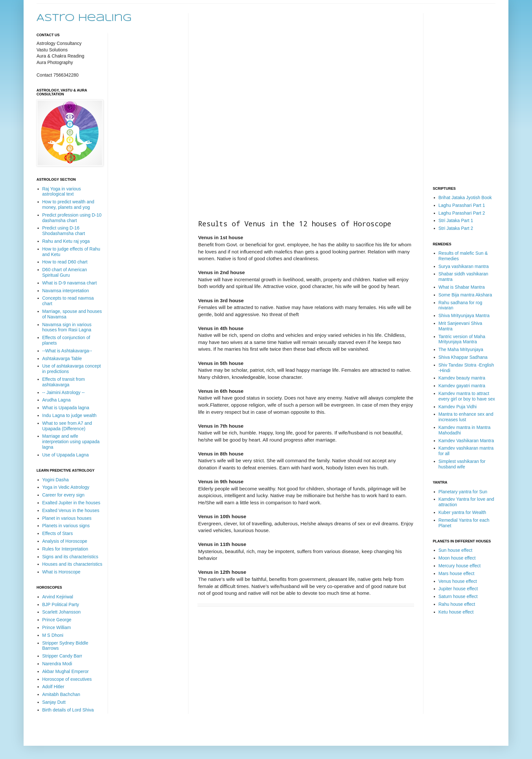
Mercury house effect (460, 566)
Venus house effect (458, 581)
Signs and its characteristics (70, 557)
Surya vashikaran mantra (464, 266)
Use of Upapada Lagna (66, 455)
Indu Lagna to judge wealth (69, 415)
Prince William (57, 627)
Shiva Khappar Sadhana (463, 357)
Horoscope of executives (67, 679)
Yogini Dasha (56, 480)
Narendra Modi (57, 664)
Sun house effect (456, 550)
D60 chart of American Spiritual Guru (65, 272)
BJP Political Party (61, 604)
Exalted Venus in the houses (71, 510)
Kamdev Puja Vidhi (458, 407)
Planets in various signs (66, 526)
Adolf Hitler (53, 687)
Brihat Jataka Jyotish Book (465, 198)
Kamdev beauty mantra (462, 378)
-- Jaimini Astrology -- (64, 392)
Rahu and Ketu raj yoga (66, 241)
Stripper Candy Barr (62, 656)
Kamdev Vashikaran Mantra (466, 441)
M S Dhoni (53, 635)
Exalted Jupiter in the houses (71, 503)
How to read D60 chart (65, 262)
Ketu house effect (456, 612)
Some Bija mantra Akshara (465, 295)
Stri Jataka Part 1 (456, 220)
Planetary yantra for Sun (463, 492)
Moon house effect (457, 558)
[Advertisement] (222, 110)
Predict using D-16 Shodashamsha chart (64, 231)
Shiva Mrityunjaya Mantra (464, 315)
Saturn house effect (458, 596)
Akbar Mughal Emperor (66, 671)
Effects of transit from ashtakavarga (64, 382)
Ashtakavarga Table (62, 358)
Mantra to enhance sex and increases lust (466, 417)
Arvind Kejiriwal (58, 597)
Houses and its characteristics (72, 564)
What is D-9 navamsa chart (70, 283)
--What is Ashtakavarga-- (67, 351)
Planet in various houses (67, 518)
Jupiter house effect (458, 589)
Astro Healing (84, 18)
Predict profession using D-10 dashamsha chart (72, 218)
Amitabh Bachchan (61, 694)
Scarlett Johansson (62, 612)
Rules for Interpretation (65, 549)
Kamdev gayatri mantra (462, 386)
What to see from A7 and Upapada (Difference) (67, 426)
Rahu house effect (457, 604)
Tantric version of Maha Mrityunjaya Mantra (462, 339)
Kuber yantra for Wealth (463, 512)
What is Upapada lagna (66, 408)
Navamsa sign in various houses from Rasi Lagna (67, 327)
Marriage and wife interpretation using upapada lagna (71, 442)
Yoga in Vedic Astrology (66, 487)
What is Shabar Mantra (462, 287)
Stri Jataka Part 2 (456, 228)
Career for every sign (64, 495)
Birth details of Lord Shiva (68, 710)
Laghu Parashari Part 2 (462, 213)
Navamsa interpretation (66, 291)
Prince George (57, 620)
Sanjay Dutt (54, 702)
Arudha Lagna (57, 400)
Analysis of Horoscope (65, 541)
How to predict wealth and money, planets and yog (68, 204)
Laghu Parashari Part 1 (462, 205)
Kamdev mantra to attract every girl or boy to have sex (467, 396)
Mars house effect (457, 573)
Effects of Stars (58, 533)
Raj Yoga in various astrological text (62, 192)
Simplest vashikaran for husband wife (462, 464)
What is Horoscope (61, 572)
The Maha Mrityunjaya (461, 349)
